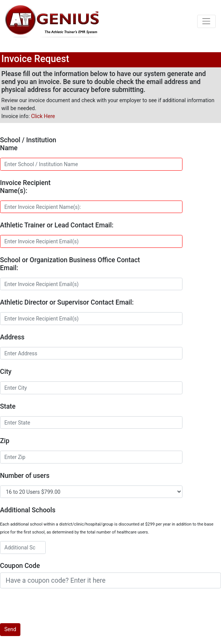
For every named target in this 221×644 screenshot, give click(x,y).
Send (10, 629)
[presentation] (57, 608)
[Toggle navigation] (206, 21)
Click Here (43, 116)
